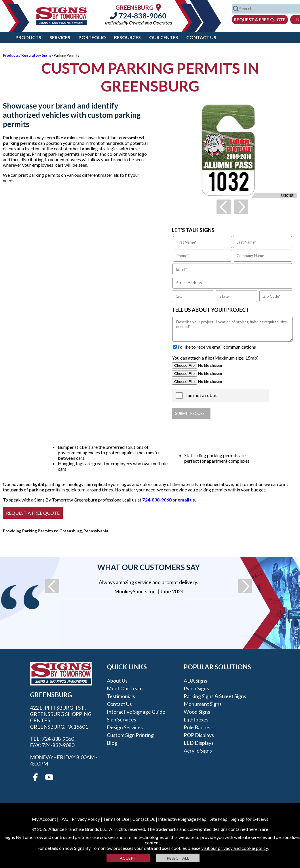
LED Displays (199, 743)
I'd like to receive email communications (217, 347)
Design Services (125, 727)
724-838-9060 (138, 16)
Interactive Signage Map (182, 819)
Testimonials (121, 696)
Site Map (219, 819)
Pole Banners (199, 727)
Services (60, 37)
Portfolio (92, 37)
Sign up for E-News (249, 819)
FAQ (64, 819)
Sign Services (121, 719)
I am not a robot (201, 395)
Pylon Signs (196, 688)
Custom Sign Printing (130, 735)
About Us (117, 681)
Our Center (164, 37)
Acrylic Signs (198, 751)
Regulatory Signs (36, 55)
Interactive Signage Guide (136, 712)
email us (186, 500)
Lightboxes (196, 719)
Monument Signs (203, 704)
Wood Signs (197, 712)
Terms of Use (116, 819)
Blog (112, 743)
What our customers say (149, 567)
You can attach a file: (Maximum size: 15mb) (215, 358)
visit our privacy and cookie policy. (235, 848)
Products (28, 37)
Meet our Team (125, 688)
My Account (44, 819)
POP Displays (199, 735)
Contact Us (201, 37)
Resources (127, 37)
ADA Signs (195, 681)
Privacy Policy (86, 819)
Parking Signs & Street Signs (215, 696)
